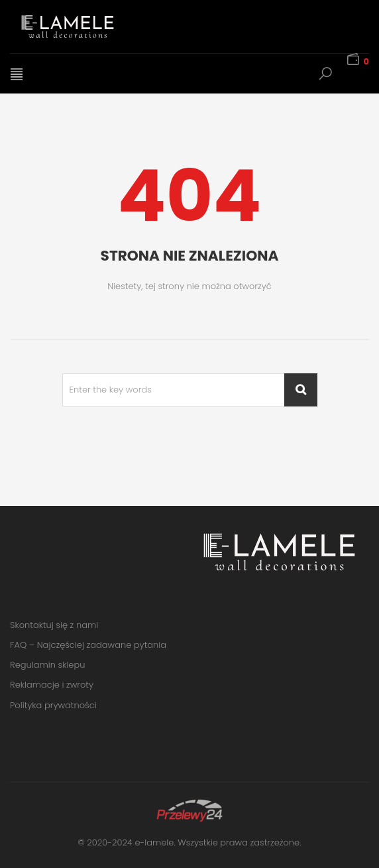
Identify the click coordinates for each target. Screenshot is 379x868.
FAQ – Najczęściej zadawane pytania (88, 645)
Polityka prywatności (53, 705)
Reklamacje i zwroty (52, 685)
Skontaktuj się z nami (54, 625)
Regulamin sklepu (47, 665)
